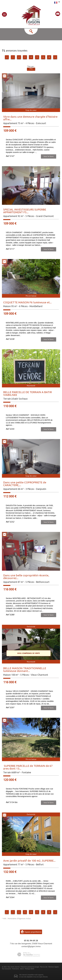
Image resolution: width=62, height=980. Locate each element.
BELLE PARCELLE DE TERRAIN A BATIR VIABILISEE (28, 393)
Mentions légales (54, 967)
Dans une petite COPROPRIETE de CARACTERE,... (25, 484)
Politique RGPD (30, 969)
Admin (22, 969)
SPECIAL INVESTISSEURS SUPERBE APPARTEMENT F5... (25, 211)
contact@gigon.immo (31, 946)
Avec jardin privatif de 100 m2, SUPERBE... (29, 861)
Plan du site (44, 967)
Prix (31, 69)
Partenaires (16, 969)
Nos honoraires (7, 969)
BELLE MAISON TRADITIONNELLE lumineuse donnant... (25, 669)
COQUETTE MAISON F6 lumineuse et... (27, 302)
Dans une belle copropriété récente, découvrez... (26, 577)
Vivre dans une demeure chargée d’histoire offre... (30, 118)
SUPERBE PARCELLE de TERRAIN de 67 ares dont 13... (28, 767)
